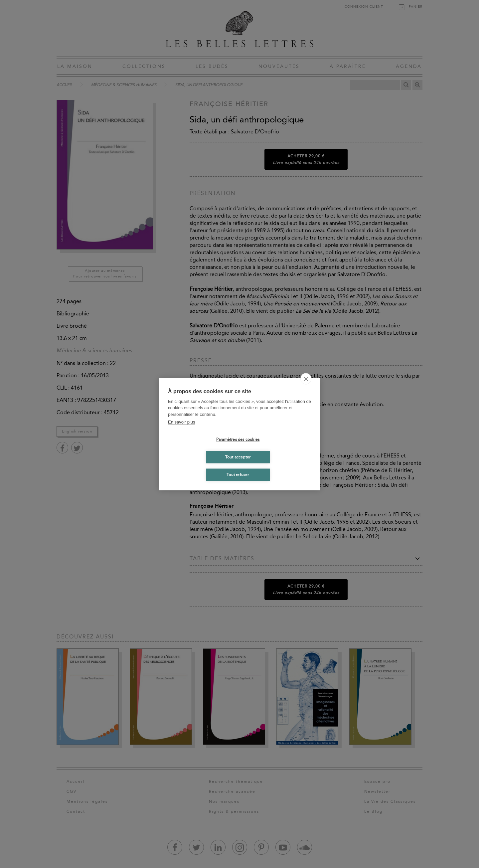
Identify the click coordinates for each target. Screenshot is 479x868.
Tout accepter (238, 457)
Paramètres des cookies (238, 439)
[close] (306, 379)
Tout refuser (238, 475)
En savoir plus (182, 422)
